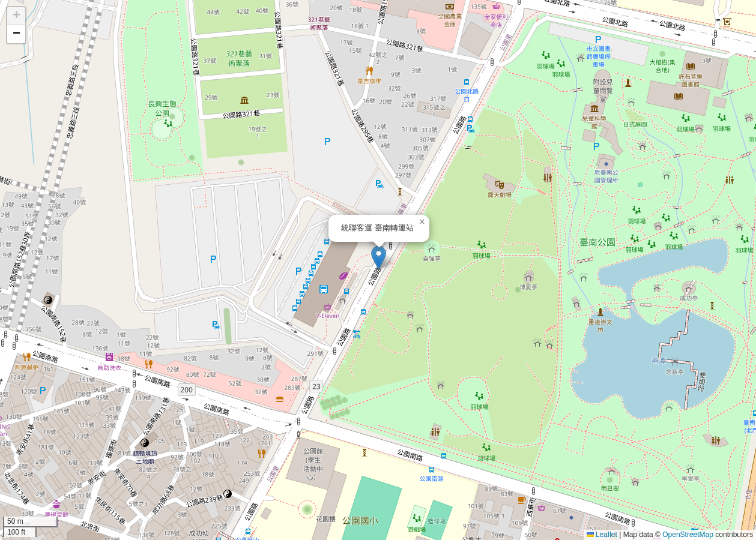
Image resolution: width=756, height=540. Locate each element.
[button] (379, 258)
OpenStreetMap (688, 535)
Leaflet (602, 535)
